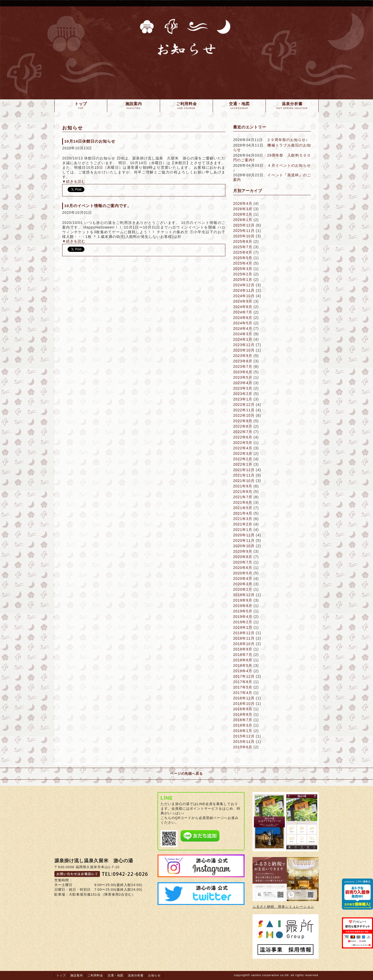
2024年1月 (243, 339)
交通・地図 (116, 975)
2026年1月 (243, 220)
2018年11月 (244, 638)
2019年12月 (244, 595)
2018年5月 (243, 665)
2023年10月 (244, 350)
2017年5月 (243, 687)
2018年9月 (243, 649)
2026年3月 (243, 209)
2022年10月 (244, 415)
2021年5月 (243, 508)
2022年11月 (244, 410)
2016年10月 (244, 704)
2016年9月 (243, 709)
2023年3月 (243, 388)
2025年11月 (244, 231)
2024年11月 (244, 290)
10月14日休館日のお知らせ (90, 141)
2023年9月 (243, 356)
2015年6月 (243, 747)
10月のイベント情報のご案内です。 (98, 206)
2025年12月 (244, 225)
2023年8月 (243, 361)
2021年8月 (243, 492)
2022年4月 (243, 448)
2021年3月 (243, 519)
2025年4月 (243, 263)
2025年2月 (243, 274)
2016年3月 (243, 725)
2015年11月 (244, 742)
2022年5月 (243, 443)
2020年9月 (243, 551)
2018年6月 (243, 660)
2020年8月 (243, 557)
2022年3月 (243, 454)
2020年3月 (243, 584)
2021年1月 (243, 530)
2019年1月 (243, 627)
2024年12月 (244, 285)
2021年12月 (244, 470)
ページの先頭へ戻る (187, 774)
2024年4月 (243, 328)
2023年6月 (243, 372)
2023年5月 (243, 377)
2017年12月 (244, 676)
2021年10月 (244, 481)
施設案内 (77, 975)
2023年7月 (243, 367)
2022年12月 (244, 405)
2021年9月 (243, 486)
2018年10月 (244, 644)
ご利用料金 (95, 975)
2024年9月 (243, 301)
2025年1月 (243, 280)
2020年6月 (243, 568)
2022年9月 (243, 421)
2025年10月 (244, 236)
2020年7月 (243, 562)
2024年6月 (243, 318)
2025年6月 (243, 252)
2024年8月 (243, 307)
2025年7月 (243, 247)
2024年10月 (244, 296)
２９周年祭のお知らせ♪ (287, 140)
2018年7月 (243, 655)
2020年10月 (244, 546)
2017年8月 (243, 682)
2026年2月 (243, 214)
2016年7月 (243, 720)
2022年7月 (243, 432)
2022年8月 (243, 426)
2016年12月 (244, 698)
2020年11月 (244, 540)
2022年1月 (243, 464)
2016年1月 (243, 731)
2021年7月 (243, 497)
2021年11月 (244, 475)
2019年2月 (243, 622)
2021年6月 (243, 502)
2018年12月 (244, 633)
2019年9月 (243, 600)
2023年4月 (243, 383)
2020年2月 (243, 589)
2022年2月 (243, 459)
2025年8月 (243, 242)
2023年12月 (244, 345)
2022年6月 (243, 437)
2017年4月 (243, 693)
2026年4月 (243, 203)
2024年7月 (243, 312)
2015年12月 (244, 736)
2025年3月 (243, 269)
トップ (61, 975)
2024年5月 (243, 323)
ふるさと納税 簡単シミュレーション (283, 907)
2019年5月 (243, 611)
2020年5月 (243, 573)
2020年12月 (244, 535)
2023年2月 (243, 394)
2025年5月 (243, 258)
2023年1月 (243, 399)
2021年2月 (243, 524)
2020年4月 (243, 579)
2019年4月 (243, 617)
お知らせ (154, 975)
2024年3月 (243, 334)
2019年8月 (243, 606)
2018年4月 (243, 671)
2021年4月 (243, 513)
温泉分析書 (136, 975)
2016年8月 (243, 714)
